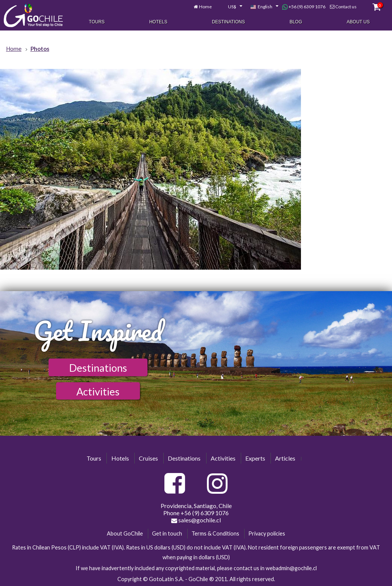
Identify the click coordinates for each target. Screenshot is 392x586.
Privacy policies (267, 533)
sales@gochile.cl (196, 520)
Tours (97, 22)
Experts (255, 458)
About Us (358, 22)
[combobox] (231, 7)
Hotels (158, 22)
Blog (296, 22)
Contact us (346, 7)
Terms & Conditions (215, 533)
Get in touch (167, 533)
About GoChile (125, 533)
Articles (285, 458)
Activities (98, 391)
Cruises (148, 458)
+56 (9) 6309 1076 (304, 7)
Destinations (228, 22)
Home (205, 7)
